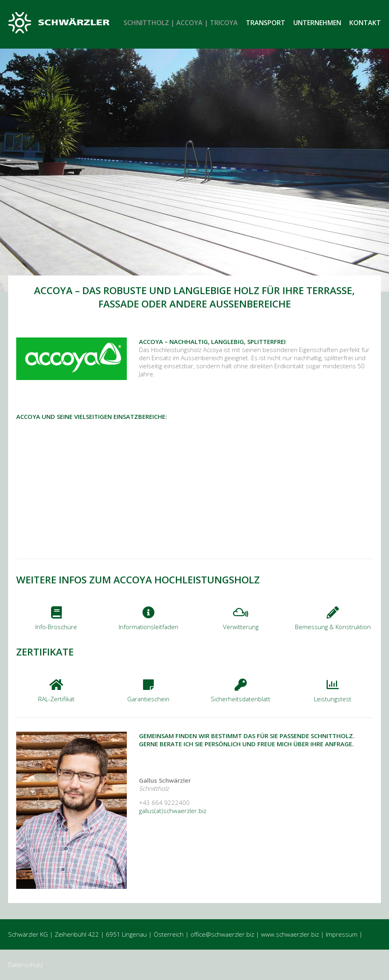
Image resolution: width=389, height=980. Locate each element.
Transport (266, 23)
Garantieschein (148, 699)
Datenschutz (26, 965)
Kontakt (365, 23)
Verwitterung (241, 627)
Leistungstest (333, 699)
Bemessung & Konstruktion (333, 627)
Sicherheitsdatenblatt (240, 699)
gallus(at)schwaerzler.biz (173, 811)
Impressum (342, 934)
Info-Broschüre (56, 627)
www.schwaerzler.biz (290, 934)
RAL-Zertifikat (56, 699)
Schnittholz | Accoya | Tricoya (181, 23)
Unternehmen (317, 23)
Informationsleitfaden (149, 627)
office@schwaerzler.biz (222, 934)
